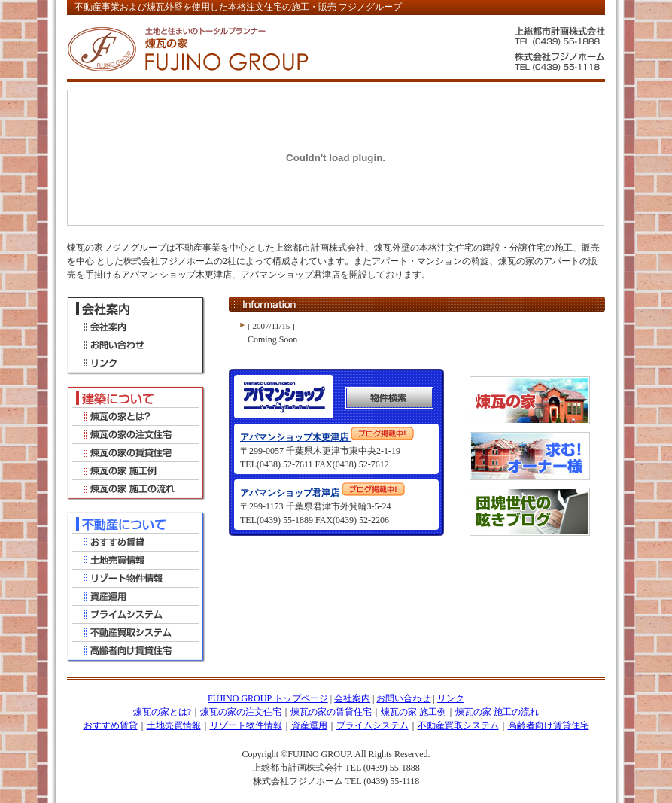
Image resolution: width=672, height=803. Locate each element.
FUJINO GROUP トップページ (268, 698)
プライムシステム (372, 725)
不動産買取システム (458, 725)
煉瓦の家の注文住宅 (241, 712)
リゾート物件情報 (246, 725)
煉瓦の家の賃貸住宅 (331, 712)
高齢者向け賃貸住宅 (549, 725)
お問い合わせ (403, 698)
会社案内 (352, 698)
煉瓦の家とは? (162, 712)
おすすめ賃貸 (111, 725)
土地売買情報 (174, 725)
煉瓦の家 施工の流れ (497, 712)
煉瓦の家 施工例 (414, 712)
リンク (451, 698)
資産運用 (309, 725)
